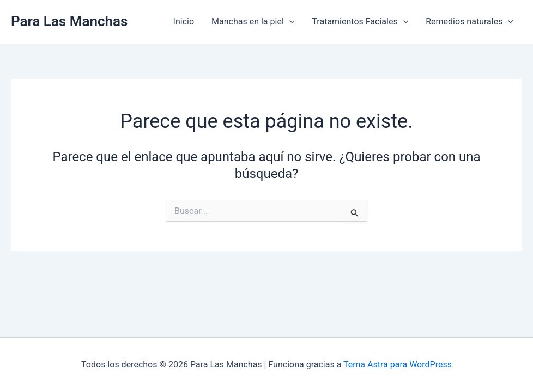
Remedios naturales (470, 22)
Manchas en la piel (253, 22)
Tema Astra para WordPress (398, 365)
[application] (289, 22)
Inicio (184, 22)
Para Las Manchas (69, 21)
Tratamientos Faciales (360, 22)
